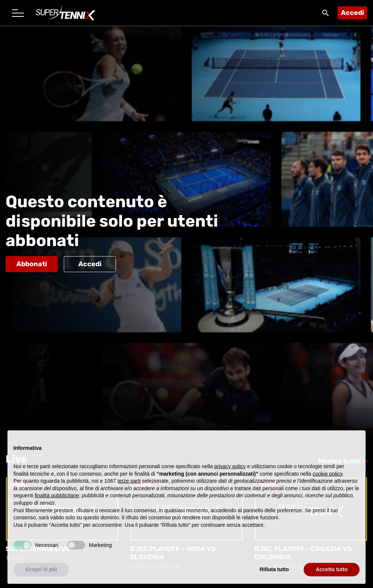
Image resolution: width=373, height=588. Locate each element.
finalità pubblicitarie (57, 504)
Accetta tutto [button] (332, 578)
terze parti (129, 490)
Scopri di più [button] (41, 578)
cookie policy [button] (327, 482)
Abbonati (32, 264)
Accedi (352, 13)
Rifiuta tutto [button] (274, 578)
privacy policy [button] (230, 475)
